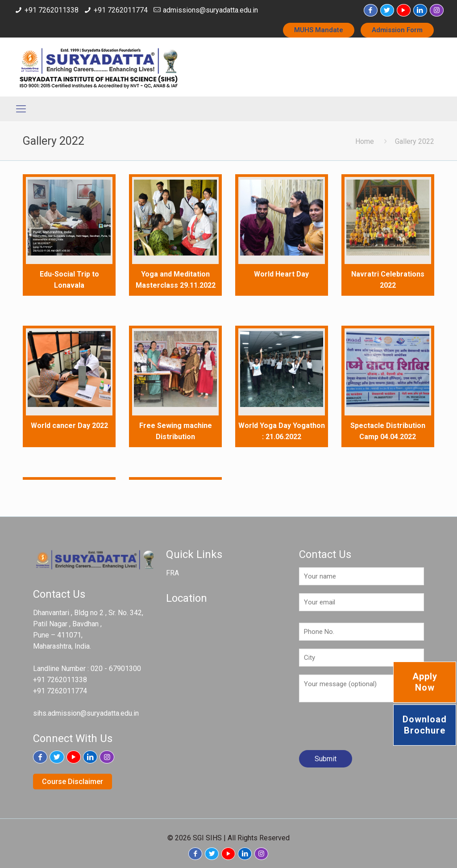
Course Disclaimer (73, 782)
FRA (172, 573)
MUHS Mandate (319, 30)
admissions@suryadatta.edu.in (210, 10)
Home (365, 141)
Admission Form (397, 30)
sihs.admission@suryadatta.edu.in (86, 713)
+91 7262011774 (121, 10)
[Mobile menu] (21, 109)
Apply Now (425, 682)
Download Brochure (425, 725)
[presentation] (367, 730)
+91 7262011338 (52, 10)
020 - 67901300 (116, 669)
